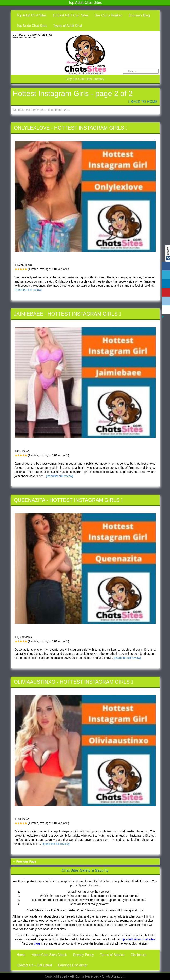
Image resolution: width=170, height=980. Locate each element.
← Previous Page (24, 861)
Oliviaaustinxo (35, 682)
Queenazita (29, 500)
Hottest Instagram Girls (89, 128)
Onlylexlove (32, 128)
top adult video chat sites (138, 939)
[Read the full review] (28, 290)
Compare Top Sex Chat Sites (33, 35)
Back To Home (143, 102)
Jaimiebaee (28, 314)
